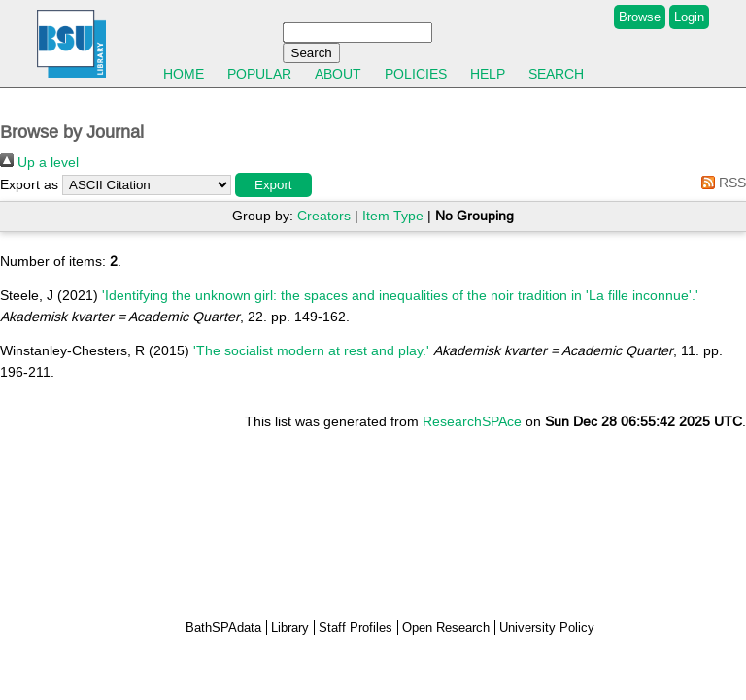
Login (689, 17)
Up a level (39, 162)
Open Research (446, 628)
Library (290, 628)
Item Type (393, 216)
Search (556, 74)
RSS (720, 183)
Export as (29, 184)
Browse (640, 17)
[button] (273, 185)
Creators (324, 216)
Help (488, 74)
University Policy (547, 628)
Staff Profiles (356, 628)
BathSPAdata (223, 628)
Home (184, 74)
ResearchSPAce (472, 421)
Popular (259, 74)
